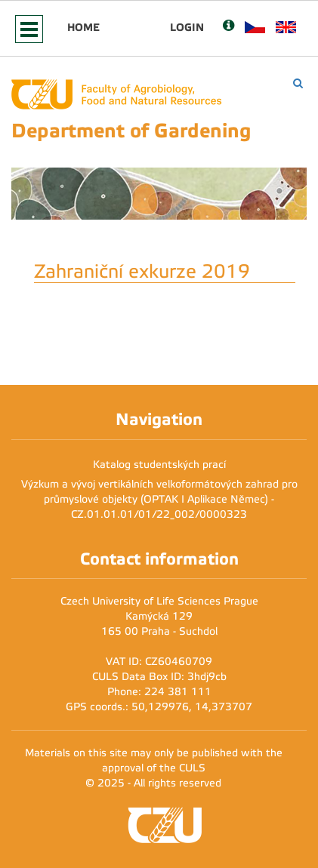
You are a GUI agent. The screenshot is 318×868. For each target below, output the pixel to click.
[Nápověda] (228, 27)
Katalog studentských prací (159, 465)
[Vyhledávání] (298, 83)
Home (83, 27)
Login (187, 27)
